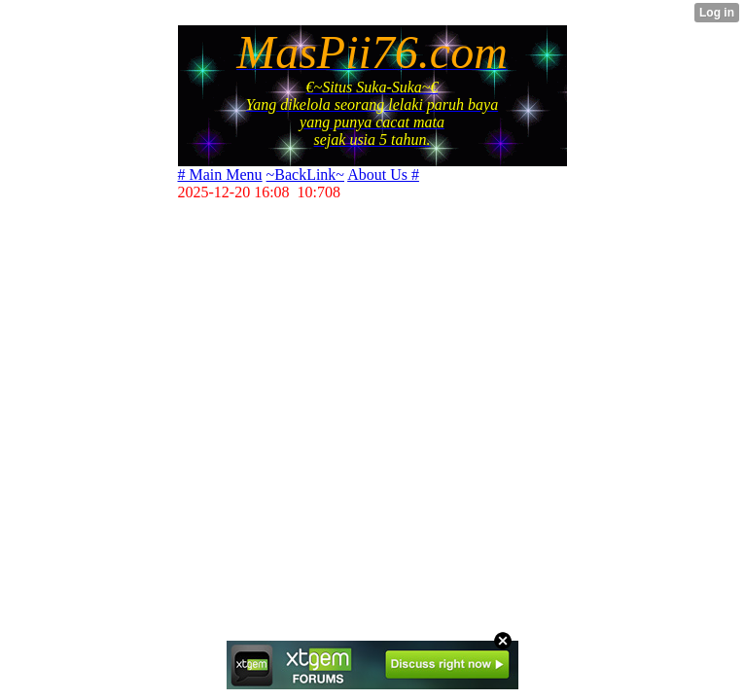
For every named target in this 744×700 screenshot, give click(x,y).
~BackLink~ (305, 175)
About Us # (383, 175)
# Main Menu (220, 175)
